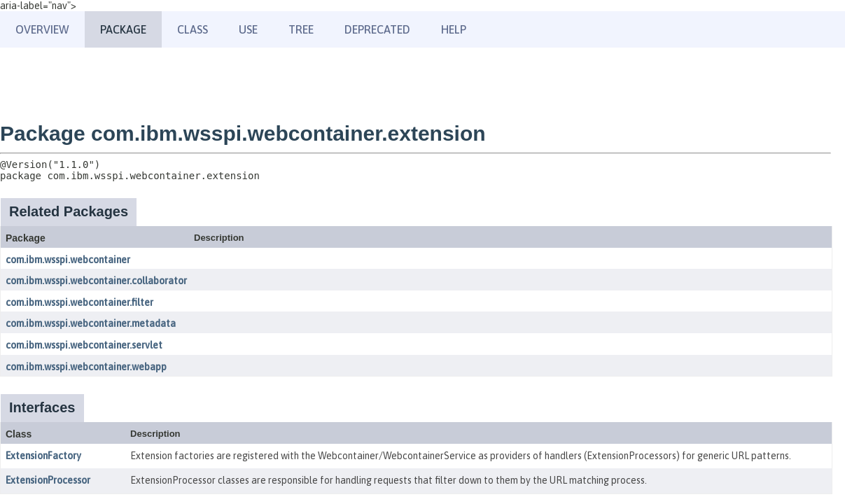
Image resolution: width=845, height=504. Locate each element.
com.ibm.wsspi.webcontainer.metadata (91, 323)
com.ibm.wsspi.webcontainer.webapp (86, 367)
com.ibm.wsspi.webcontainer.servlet (84, 345)
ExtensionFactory (43, 456)
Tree (301, 29)
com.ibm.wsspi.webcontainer (68, 260)
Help (454, 29)
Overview (42, 29)
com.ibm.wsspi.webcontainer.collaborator (96, 281)
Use (248, 29)
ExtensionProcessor (48, 480)
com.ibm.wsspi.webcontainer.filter (79, 302)
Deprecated (377, 29)
